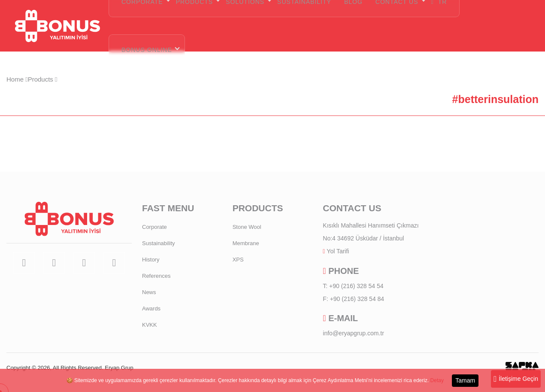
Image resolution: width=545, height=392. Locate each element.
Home (17, 79)
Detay (437, 380)
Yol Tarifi (338, 251)
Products (43, 79)
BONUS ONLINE (147, 50)
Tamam (465, 380)
